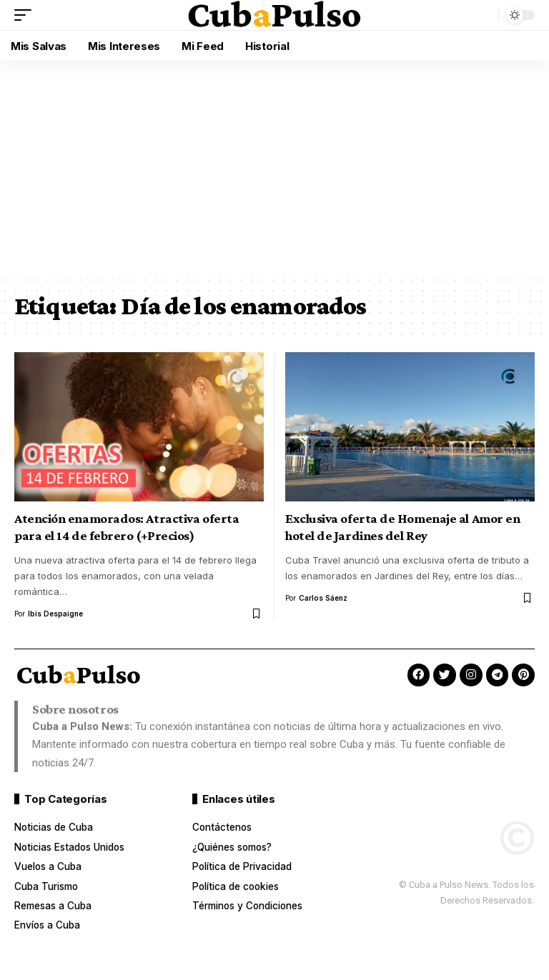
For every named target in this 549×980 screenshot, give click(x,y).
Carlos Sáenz (323, 598)
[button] (26, 15)
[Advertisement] (274, 168)
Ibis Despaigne (55, 614)
